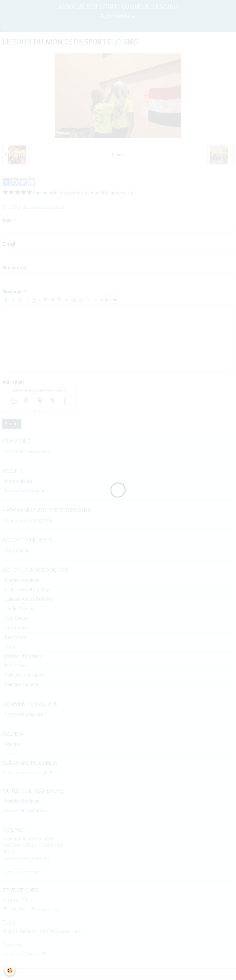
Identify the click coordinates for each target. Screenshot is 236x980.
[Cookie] (10, 970)
